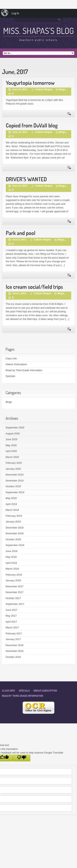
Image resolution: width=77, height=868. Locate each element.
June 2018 (12, 551)
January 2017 (13, 639)
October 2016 (13, 657)
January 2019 (13, 522)
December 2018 (15, 528)
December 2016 (15, 645)
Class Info (11, 359)
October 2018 (13, 539)
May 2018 (11, 557)
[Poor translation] (22, 758)
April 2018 (11, 563)
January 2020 (13, 469)
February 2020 (14, 463)
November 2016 (15, 651)
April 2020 (11, 451)
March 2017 (12, 627)
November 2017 (15, 592)
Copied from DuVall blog (32, 125)
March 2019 (12, 510)
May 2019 (11, 498)
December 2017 (15, 586)
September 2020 (15, 428)
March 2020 (12, 457)
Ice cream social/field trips (34, 287)
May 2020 (11, 445)
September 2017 (15, 604)
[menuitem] (5, 13)
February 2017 (14, 633)
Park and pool (21, 233)
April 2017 (11, 622)
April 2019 (11, 504)
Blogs (62, 89)
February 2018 (14, 575)
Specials (10, 376)
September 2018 (15, 545)
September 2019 (15, 492)
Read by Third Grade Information (24, 370)
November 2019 (15, 481)
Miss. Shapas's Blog (38, 31)
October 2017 (13, 598)
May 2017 (11, 616)
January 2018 (13, 580)
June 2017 (12, 610)
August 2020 (13, 434)
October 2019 (13, 486)
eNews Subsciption (16, 364)
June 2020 (12, 439)
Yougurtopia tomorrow (30, 83)
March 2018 (12, 569)
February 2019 (14, 516)
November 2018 (15, 533)
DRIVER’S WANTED (26, 179)
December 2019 (15, 475)
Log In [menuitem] (15, 13)
